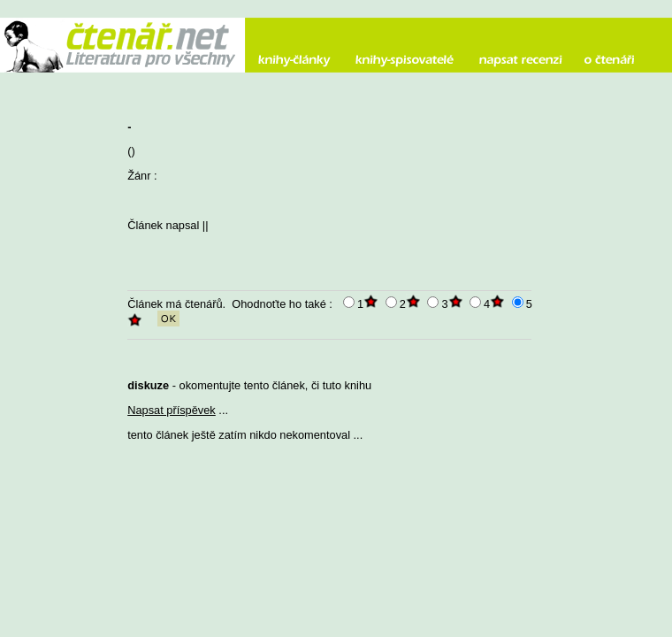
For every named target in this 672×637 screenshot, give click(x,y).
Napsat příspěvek (172, 410)
